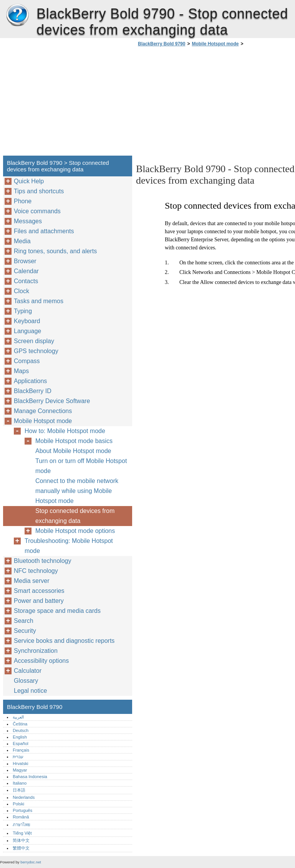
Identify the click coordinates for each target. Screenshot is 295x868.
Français (21, 750)
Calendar (26, 271)
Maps (21, 371)
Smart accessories (39, 591)
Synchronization (36, 651)
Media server (31, 581)
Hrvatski (20, 763)
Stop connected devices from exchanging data (75, 516)
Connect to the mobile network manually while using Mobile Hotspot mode (77, 491)
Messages (28, 221)
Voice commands (37, 211)
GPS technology (36, 351)
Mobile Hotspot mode (215, 44)
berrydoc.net (31, 862)
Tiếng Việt (22, 833)
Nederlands (24, 797)
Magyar (20, 770)
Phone (23, 201)
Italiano (20, 783)
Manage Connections (43, 411)
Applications (30, 381)
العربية (18, 717)
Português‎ (22, 810)
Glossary (26, 681)
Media (22, 241)
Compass (27, 361)
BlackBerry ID (33, 391)
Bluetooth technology (42, 561)
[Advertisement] (201, 103)
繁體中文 (21, 848)
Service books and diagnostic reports (64, 641)
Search (24, 621)
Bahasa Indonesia (30, 777)
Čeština (20, 724)
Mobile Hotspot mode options (75, 531)
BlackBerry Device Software (52, 401)
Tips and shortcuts (39, 191)
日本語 (19, 790)
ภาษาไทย (22, 825)
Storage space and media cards (57, 611)
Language (27, 331)
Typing (23, 311)
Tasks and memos (39, 301)
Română (21, 817)
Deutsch (21, 730)
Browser (25, 261)
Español (20, 744)
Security (25, 631)
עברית (18, 757)
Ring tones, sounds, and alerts (55, 251)
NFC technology (36, 571)
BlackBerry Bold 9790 (17, 15)
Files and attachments (44, 231)
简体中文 (21, 840)
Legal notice (30, 691)
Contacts (26, 281)
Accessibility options (41, 661)
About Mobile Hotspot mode (73, 451)
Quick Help (29, 181)
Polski (18, 804)
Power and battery (39, 601)
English (20, 737)
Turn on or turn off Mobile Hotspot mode (81, 466)
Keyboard (27, 321)
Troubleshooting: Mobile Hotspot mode (69, 546)
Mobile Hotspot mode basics (74, 441)
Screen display (34, 341)
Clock (22, 291)
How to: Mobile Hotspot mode (65, 431)
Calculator (28, 671)
